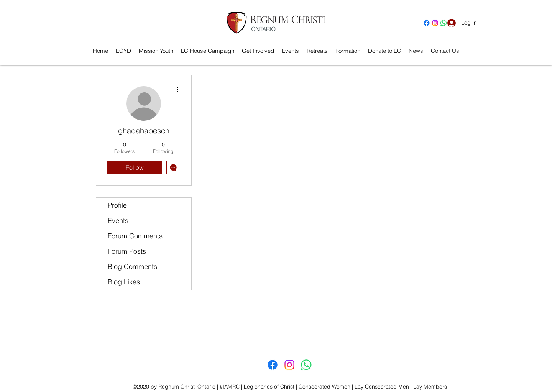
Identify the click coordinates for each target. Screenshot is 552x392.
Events (118, 221)
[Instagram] (435, 23)
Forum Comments (135, 236)
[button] (317, 51)
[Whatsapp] (306, 365)
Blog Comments (132, 267)
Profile (117, 205)
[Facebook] (427, 23)
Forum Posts (127, 251)
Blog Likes (124, 282)
